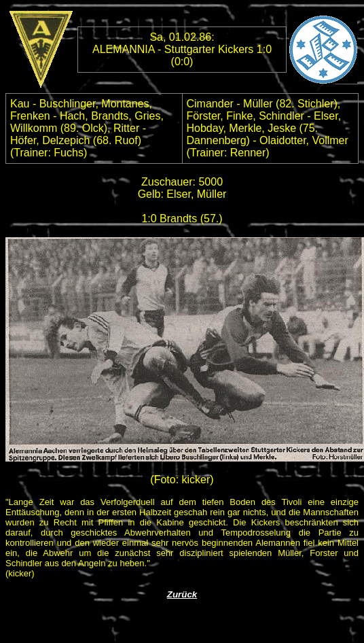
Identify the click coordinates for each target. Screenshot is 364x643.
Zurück (182, 594)
